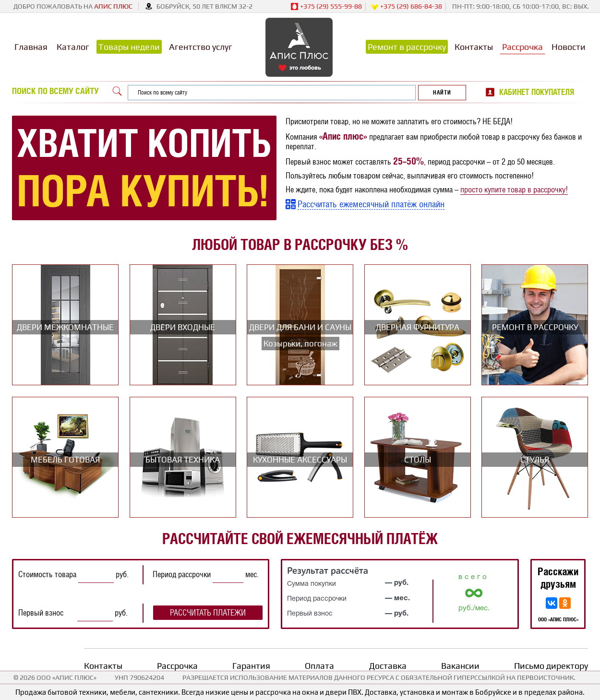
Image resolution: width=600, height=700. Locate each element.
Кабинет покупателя (537, 92)
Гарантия (251, 666)
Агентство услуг (201, 47)
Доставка (388, 666)
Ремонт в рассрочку (407, 47)
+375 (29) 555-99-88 (326, 7)
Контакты (474, 47)
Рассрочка (522, 47)
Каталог (73, 47)
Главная (31, 47)
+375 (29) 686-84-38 (406, 7)
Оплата (319, 666)
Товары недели (129, 47)
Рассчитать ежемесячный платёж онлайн (371, 204)
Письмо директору (551, 666)
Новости (569, 47)
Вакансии (460, 666)
